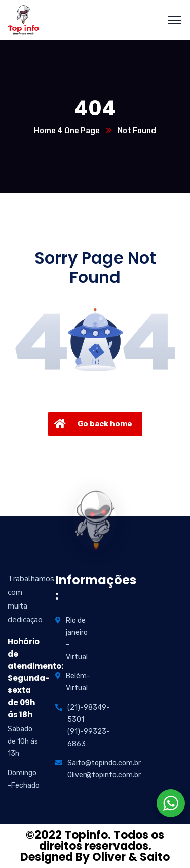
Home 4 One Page (67, 131)
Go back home (92, 424)
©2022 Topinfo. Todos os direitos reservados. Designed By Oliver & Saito (95, 846)
